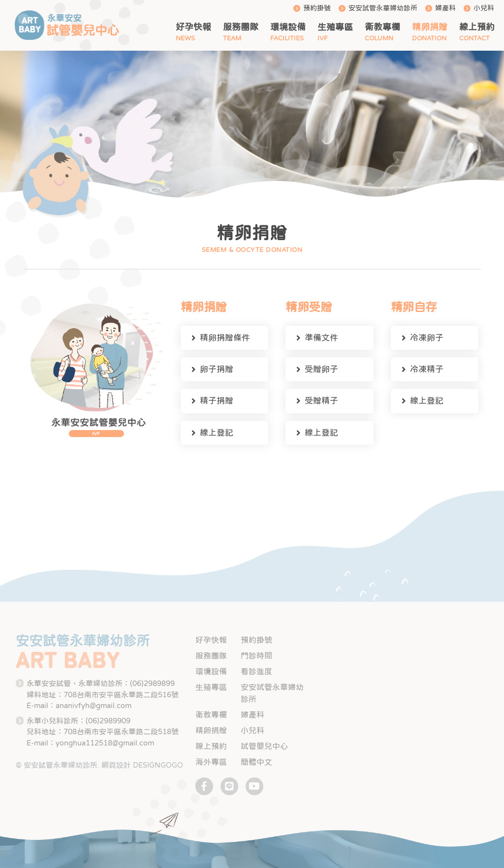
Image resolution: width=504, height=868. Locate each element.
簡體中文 (256, 762)
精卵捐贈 (430, 27)
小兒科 (484, 8)
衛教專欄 (382, 27)
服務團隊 (241, 27)
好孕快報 (193, 27)
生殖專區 (335, 27)
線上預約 (477, 27)
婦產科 (445, 8)
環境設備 (288, 27)
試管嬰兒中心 (264, 746)
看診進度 (256, 671)
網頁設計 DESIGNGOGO (142, 765)
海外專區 (211, 762)
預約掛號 (317, 8)
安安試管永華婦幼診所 (383, 8)
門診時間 (256, 655)
